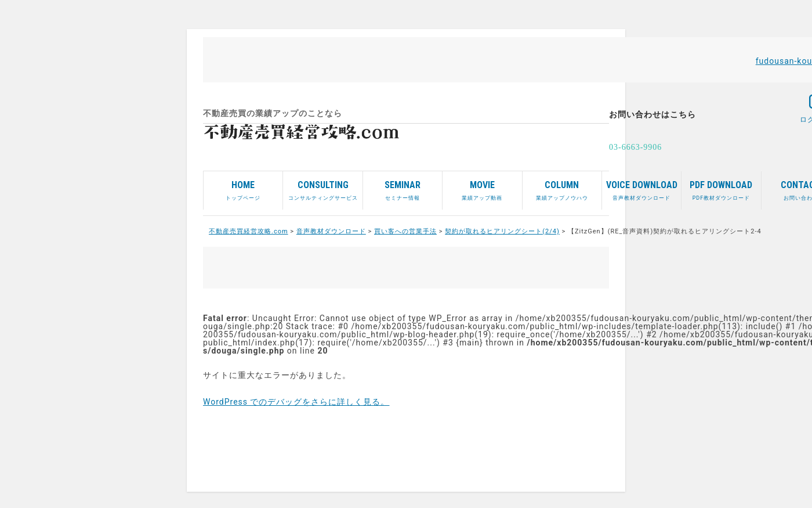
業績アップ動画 (482, 186)
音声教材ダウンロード (641, 186)
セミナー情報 (403, 186)
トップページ (243, 186)
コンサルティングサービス (322, 186)
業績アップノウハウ (562, 186)
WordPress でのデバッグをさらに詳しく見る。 (296, 402)
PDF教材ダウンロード (721, 186)
